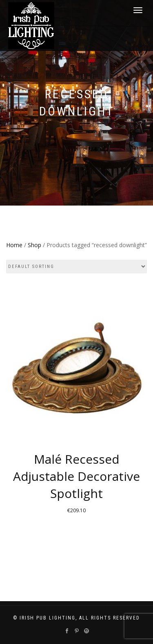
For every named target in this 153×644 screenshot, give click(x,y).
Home (14, 245)
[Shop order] (76, 267)
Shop (34, 245)
